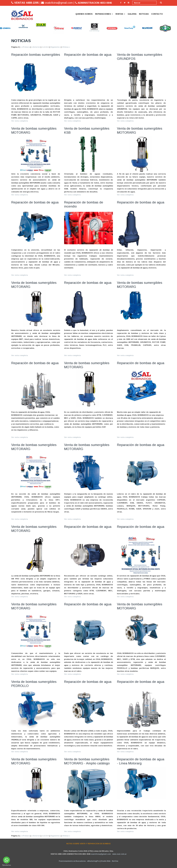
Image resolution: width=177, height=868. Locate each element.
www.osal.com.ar (119, 854)
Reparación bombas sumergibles (36, 55)
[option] (7, 28)
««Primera (25, 47)
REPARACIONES (104, 14)
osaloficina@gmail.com (101, 854)
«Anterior (36, 47)
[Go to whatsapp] (7, 860)
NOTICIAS (144, 14)
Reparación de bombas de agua (88, 55)
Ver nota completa (20, 121)
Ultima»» (66, 47)
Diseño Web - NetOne (110, 861)
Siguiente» (55, 47)
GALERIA (132, 14)
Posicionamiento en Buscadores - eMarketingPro (79, 861)
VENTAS (120, 14)
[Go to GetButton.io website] (7, 865)
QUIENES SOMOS (84, 14)
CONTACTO (157, 14)
